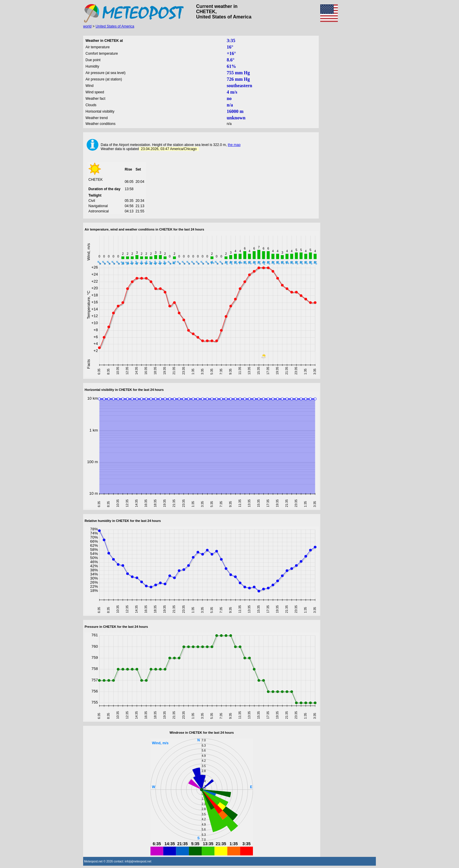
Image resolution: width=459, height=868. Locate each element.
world (87, 26)
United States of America (115, 26)
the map (234, 145)
